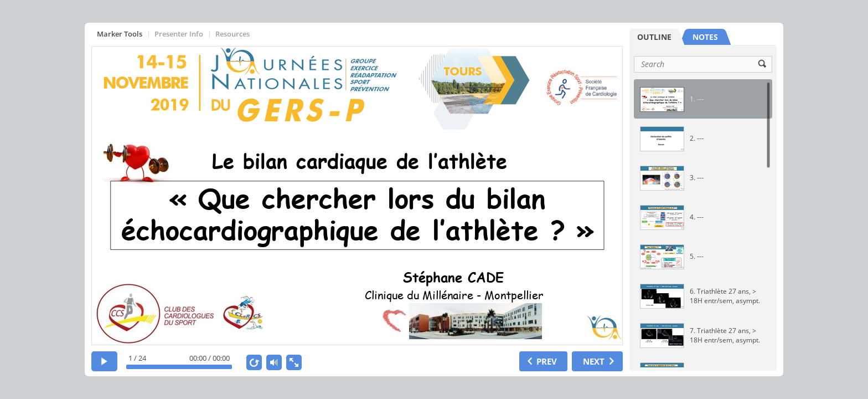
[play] (104, 361)
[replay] (254, 362)
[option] (703, 99)
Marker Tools (120, 34)
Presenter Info (179, 34)
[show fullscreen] (294, 362)
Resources (232, 34)
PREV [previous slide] (547, 361)
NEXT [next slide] (594, 361)
